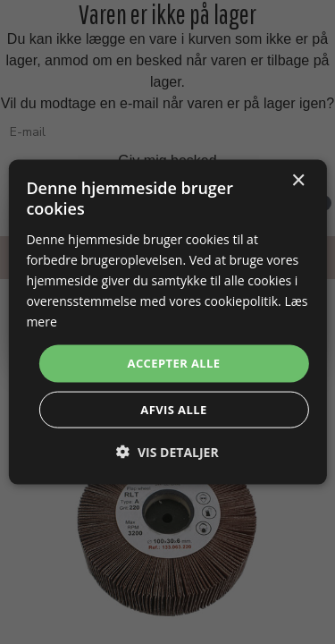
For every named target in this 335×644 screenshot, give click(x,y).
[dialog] (167, 322)
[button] (167, 451)
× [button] (298, 181)
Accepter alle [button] (174, 363)
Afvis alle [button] (173, 409)
